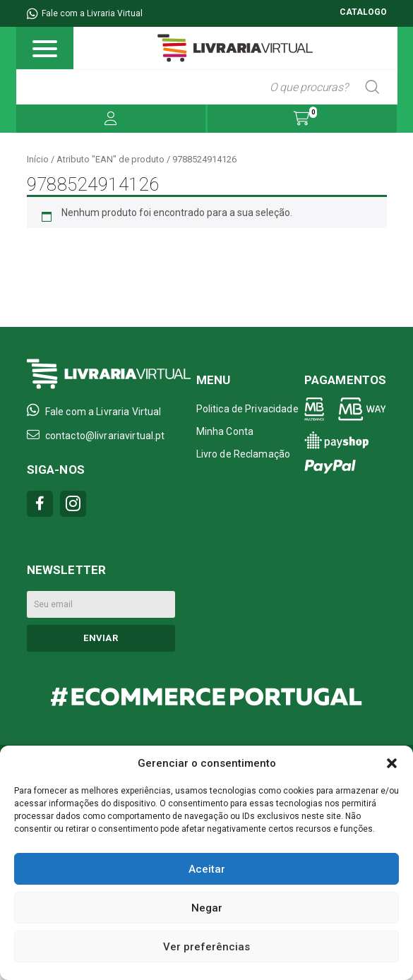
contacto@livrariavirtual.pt (96, 435)
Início (38, 159)
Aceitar (207, 869)
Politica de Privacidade (247, 409)
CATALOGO (363, 12)
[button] (392, 763)
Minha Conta (225, 431)
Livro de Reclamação (244, 454)
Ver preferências (206, 947)
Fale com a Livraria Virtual (85, 13)
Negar (207, 908)
